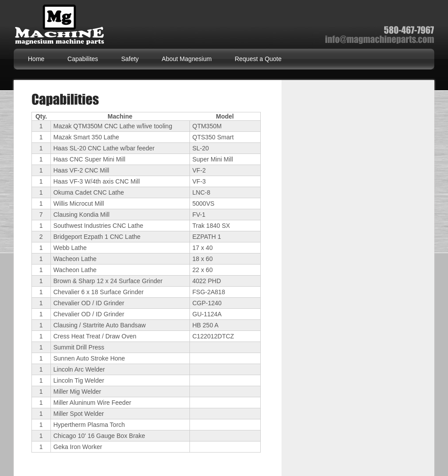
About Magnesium (187, 59)
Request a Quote (258, 59)
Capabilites (83, 59)
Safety (130, 59)
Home (36, 59)
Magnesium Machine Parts (61, 27)
